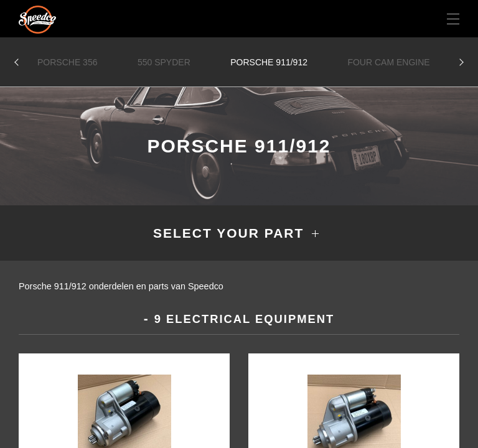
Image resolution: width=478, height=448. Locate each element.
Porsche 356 (67, 62)
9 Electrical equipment (245, 319)
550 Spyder (164, 62)
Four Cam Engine (388, 62)
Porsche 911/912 (269, 62)
